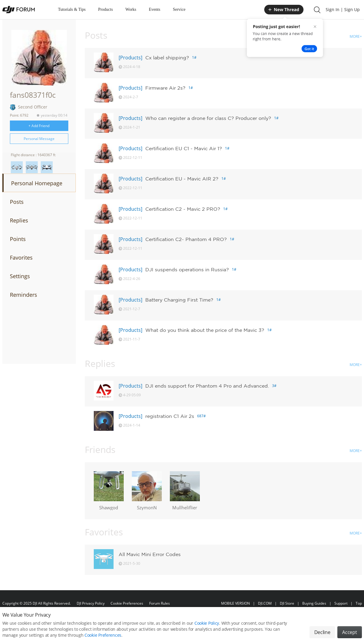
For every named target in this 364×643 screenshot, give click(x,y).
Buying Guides (314, 603)
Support (341, 603)
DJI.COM (265, 603)
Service (179, 9)
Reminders (24, 295)
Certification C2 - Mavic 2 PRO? (183, 209)
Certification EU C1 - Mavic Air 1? (184, 148)
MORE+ (356, 36)
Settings (20, 276)
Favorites (21, 257)
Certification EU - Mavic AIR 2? (182, 179)
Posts (17, 202)
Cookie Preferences (127, 603)
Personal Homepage (37, 183)
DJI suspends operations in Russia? (187, 269)
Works (131, 9)
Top (359, 603)
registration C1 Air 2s (170, 416)
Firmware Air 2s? (165, 88)
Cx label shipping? (167, 58)
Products (106, 9)
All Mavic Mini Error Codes (150, 554)
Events (155, 9)
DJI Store (287, 603)
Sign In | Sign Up (343, 9)
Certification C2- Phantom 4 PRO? (186, 239)
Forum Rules (160, 603)
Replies (19, 220)
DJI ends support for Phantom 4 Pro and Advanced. (207, 386)
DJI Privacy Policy (91, 603)
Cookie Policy (207, 630)
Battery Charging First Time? (179, 300)
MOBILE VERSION (235, 603)
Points (18, 239)
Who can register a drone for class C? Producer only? (208, 118)
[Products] (130, 58)
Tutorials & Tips (72, 9)
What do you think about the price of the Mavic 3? (205, 330)
